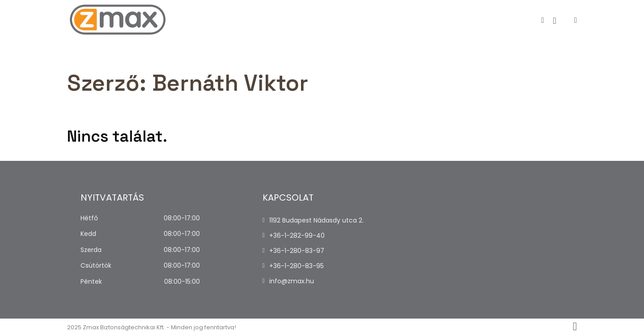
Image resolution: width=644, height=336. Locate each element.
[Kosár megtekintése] (554, 21)
